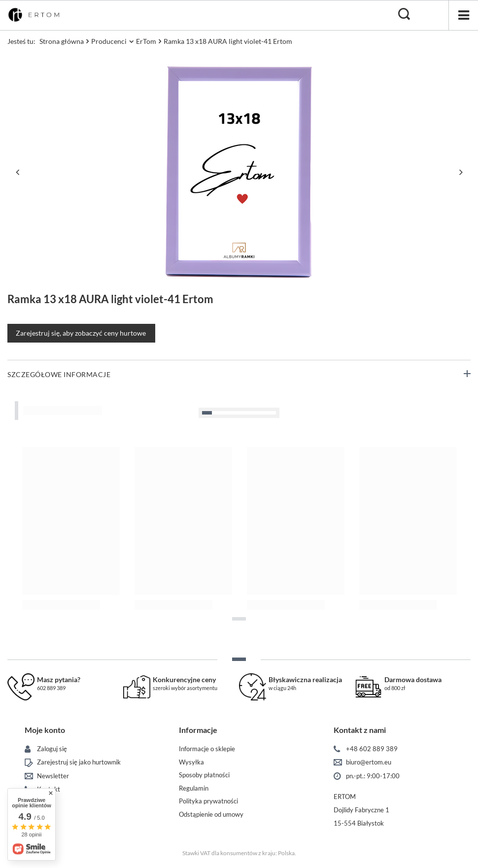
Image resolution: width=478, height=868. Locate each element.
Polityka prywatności (208, 801)
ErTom (146, 41)
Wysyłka (191, 762)
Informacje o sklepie (207, 749)
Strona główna (62, 41)
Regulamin (194, 788)
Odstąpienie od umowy (211, 815)
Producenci (109, 41)
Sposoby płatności (204, 775)
